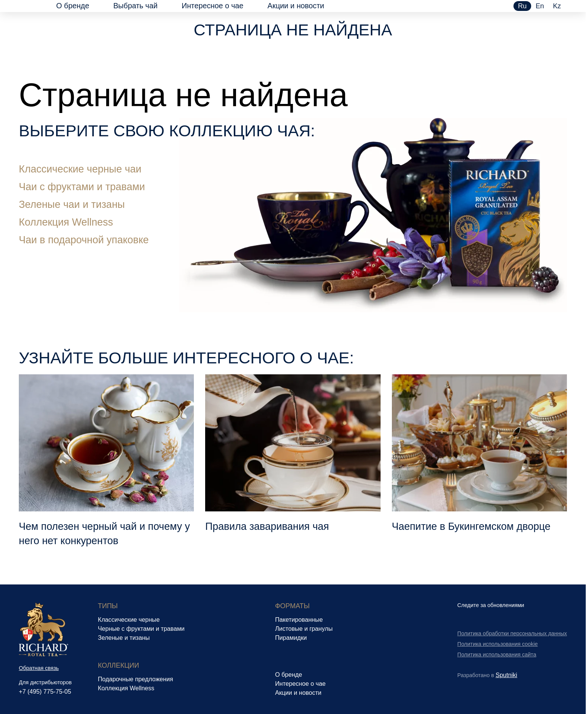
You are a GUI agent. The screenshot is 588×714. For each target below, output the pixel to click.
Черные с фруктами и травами (141, 629)
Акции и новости (296, 6)
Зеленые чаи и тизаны (72, 204)
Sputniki (506, 675)
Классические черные (129, 619)
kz (557, 6)
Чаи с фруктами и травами (82, 187)
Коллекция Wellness (66, 222)
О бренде (73, 6)
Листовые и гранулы (304, 629)
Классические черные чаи (80, 169)
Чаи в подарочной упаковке (84, 240)
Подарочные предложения (136, 679)
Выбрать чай (136, 6)
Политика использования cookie (498, 644)
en (540, 6)
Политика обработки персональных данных (512, 633)
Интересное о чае (212, 6)
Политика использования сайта (497, 654)
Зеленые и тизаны (124, 638)
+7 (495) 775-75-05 (45, 691)
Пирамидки (291, 638)
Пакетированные (299, 619)
